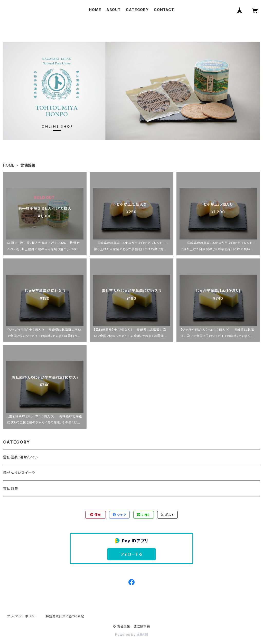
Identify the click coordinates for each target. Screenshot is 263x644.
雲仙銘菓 (11, 488)
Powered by (131, 635)
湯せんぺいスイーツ (19, 473)
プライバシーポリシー (22, 616)
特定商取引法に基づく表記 (65, 616)
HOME (95, 10)
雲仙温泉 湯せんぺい (20, 457)
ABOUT (114, 10)
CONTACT (164, 10)
